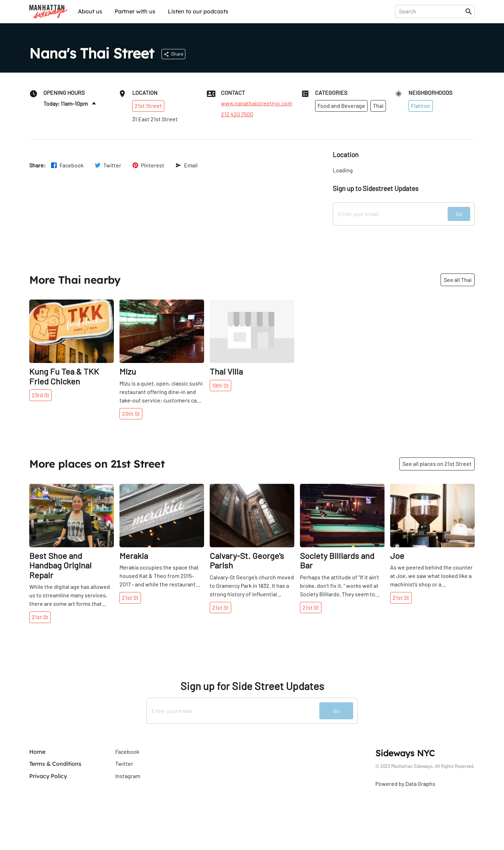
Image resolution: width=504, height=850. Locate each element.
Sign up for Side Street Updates (252, 686)
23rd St (41, 395)
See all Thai (458, 280)
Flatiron (421, 106)
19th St (220, 385)
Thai (378, 106)
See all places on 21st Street (437, 464)
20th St (131, 414)
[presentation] (432, 11)
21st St (40, 617)
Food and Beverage (341, 106)
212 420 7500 (237, 114)
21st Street (148, 106)
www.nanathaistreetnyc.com (257, 103)
